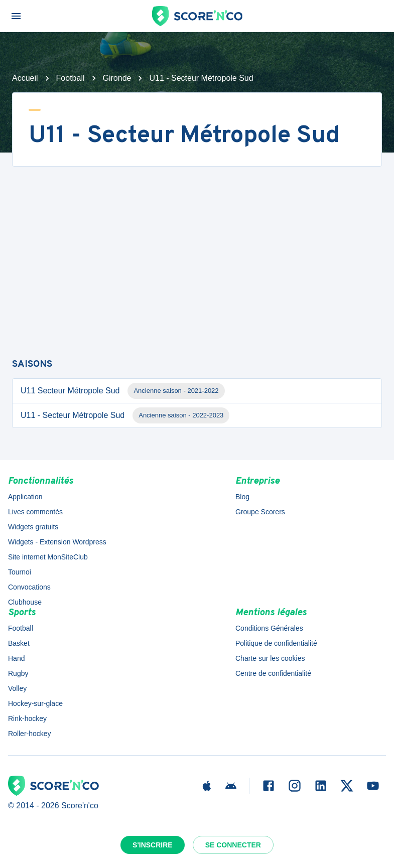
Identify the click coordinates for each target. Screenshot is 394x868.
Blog (242, 497)
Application (25, 497)
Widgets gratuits (33, 527)
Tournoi (20, 572)
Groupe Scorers (260, 512)
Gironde (117, 78)
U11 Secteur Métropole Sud (123, 391)
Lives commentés (35, 512)
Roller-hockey (30, 734)
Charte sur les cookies (270, 658)
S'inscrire (153, 845)
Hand (16, 658)
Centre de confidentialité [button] (273, 673)
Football (71, 78)
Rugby (18, 673)
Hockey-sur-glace (35, 703)
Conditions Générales (269, 628)
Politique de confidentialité (276, 643)
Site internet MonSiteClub (48, 557)
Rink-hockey (27, 718)
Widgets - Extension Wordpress (57, 542)
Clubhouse (25, 602)
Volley (17, 688)
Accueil (25, 78)
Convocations (29, 587)
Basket (19, 643)
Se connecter (233, 845)
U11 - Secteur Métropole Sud (125, 415)
